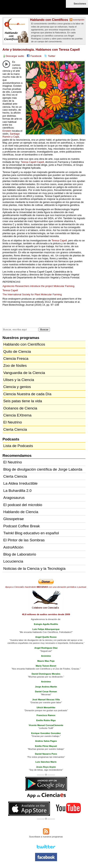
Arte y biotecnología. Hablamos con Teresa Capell (41, 50)
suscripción (79, 20)
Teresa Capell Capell (32, 162)
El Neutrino (13, 422)
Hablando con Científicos (49, 20)
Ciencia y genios (17, 387)
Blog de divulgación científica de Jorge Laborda (43, 469)
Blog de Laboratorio (20, 554)
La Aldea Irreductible (20, 483)
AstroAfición (13, 547)
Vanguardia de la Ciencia (24, 373)
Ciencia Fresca (16, 359)
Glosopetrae (14, 519)
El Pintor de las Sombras (24, 540)
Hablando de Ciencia (21, 512)
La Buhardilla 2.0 (17, 491)
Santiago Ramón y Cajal (11, 135)
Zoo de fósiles (15, 366)
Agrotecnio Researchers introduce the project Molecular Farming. (39, 286)
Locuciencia (13, 561)
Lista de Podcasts (18, 446)
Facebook (36, 56)
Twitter (52, 56)
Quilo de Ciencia (17, 352)
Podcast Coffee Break (22, 526)
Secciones (80, 4)
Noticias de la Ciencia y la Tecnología (34, 569)
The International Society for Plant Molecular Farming (32, 294)
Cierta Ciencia (15, 429)
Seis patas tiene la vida (23, 401)
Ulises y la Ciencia (19, 380)
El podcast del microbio (23, 505)
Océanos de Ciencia (20, 408)
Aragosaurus (14, 498)
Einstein (7, 131)
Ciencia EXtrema (17, 415)
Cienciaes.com (25, 10)
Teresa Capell (59, 240)
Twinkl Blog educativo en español (31, 533)
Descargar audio (15, 56)
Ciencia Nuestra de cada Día (27, 394)
